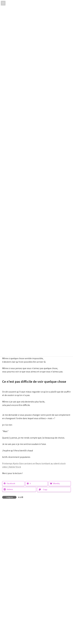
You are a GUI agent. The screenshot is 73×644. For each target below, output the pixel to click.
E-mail (5, 569)
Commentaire (10, 522)
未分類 (21, 497)
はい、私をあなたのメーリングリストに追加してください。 (31, 605)
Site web (6, 582)
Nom (5, 556)
